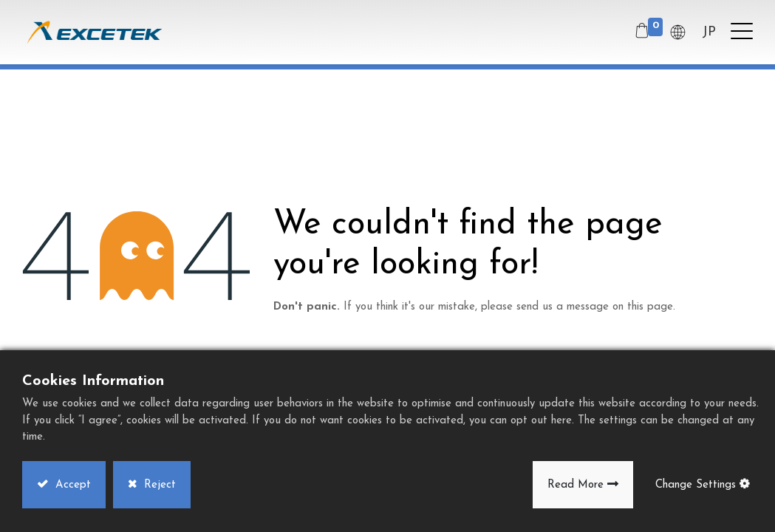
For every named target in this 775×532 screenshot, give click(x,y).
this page (650, 307)
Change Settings (696, 485)
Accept (71, 485)
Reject (158, 485)
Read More (576, 485)
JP (709, 32)
